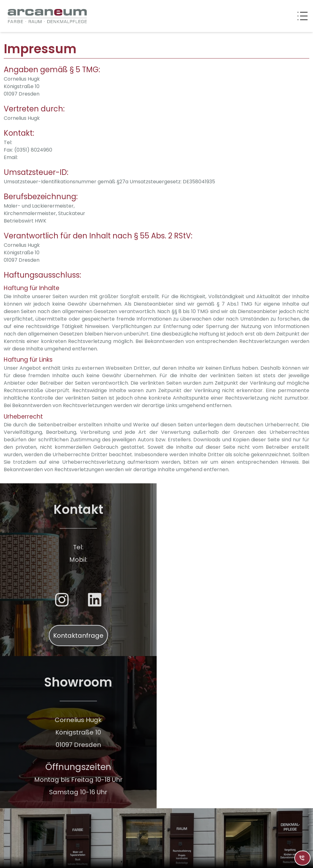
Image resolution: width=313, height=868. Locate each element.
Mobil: (78, 560)
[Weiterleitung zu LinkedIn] (95, 600)
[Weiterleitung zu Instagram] (62, 600)
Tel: (8, 142)
